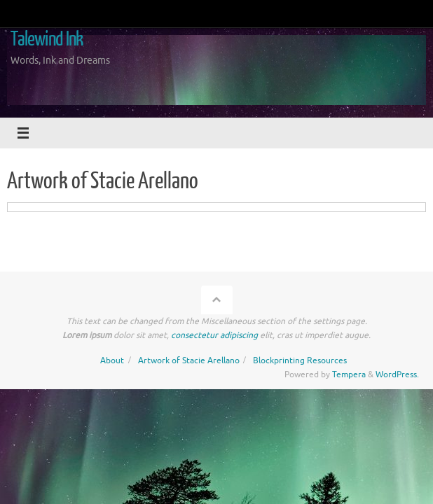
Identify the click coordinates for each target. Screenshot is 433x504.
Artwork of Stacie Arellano (189, 360)
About (112, 360)
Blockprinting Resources (300, 360)
